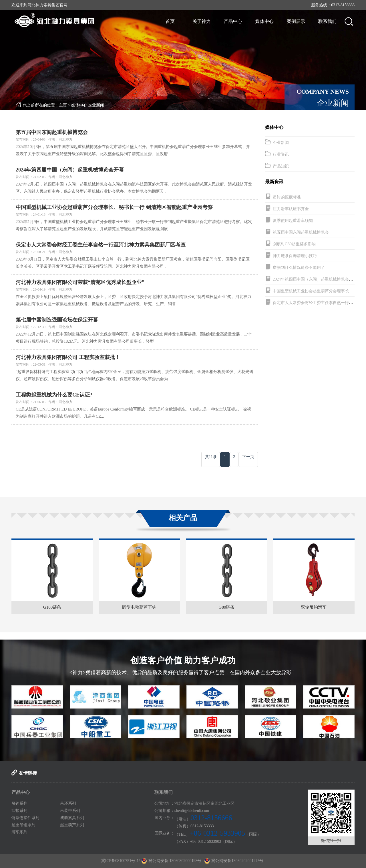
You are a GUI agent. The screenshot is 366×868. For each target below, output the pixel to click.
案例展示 (296, 21)
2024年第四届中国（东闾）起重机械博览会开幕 (70, 170)
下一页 (248, 457)
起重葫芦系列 (72, 825)
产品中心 (233, 21)
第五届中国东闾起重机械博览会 (52, 132)
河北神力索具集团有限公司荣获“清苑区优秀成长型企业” (80, 282)
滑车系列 (19, 832)
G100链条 (52, 607)
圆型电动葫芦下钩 (139, 607)
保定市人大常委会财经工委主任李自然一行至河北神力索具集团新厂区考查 (101, 245)
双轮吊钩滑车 (314, 607)
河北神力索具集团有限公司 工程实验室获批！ (68, 357)
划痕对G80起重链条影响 (294, 244)
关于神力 (202, 21)
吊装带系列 (70, 811)
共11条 (211, 457)
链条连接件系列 (25, 818)
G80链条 (227, 607)
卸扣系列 (19, 811)
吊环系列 (68, 803)
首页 (170, 21)
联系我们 (327, 21)
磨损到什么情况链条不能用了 (299, 268)
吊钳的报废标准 (287, 197)
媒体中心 (264, 21)
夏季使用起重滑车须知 (293, 221)
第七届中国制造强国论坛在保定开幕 (57, 320)
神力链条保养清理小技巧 (295, 256)
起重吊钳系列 (23, 825)
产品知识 (281, 166)
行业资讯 (281, 154)
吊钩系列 (19, 803)
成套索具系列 (72, 818)
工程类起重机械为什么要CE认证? (54, 395)
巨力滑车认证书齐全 (291, 209)
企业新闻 (96, 105)
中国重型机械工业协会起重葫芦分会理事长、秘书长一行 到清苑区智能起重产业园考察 (114, 207)
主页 (63, 105)
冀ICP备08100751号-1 (120, 861)
